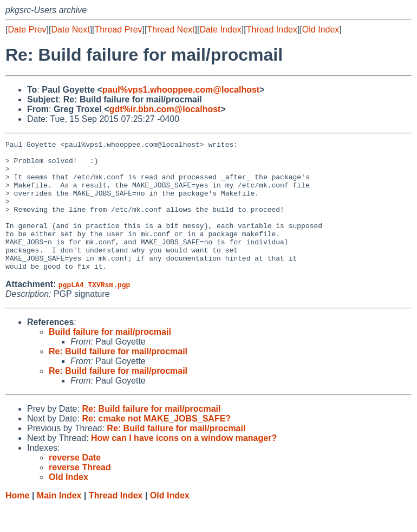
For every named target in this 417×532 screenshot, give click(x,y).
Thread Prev (119, 30)
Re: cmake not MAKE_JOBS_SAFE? (156, 445)
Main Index (59, 521)
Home (17, 521)
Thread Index (272, 30)
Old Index (321, 30)
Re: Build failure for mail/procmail (118, 377)
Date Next (70, 30)
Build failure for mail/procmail (110, 358)
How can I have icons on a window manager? (184, 464)
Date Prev (27, 30)
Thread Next (171, 30)
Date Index (220, 30)
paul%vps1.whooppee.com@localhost (181, 90)
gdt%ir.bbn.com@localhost (165, 109)
